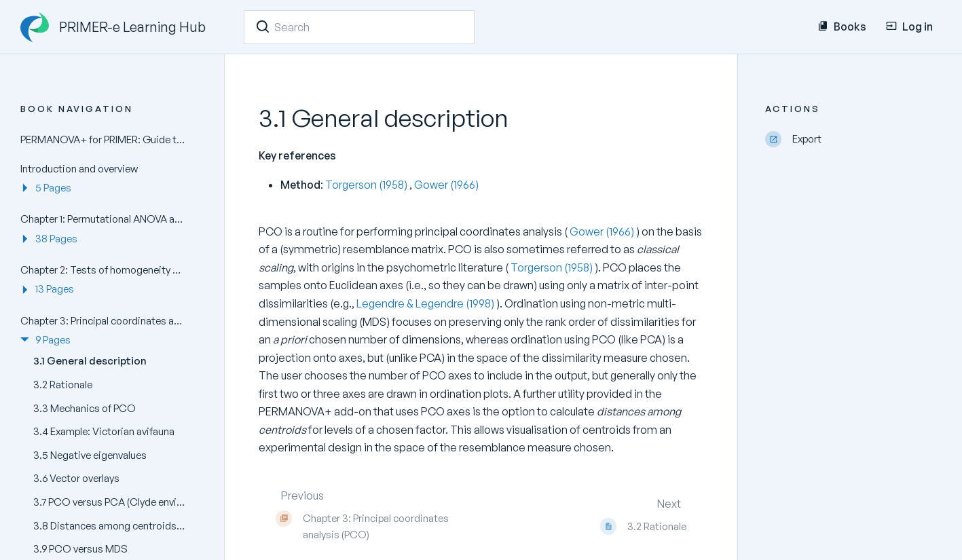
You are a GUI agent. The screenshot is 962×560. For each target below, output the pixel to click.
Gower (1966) (446, 185)
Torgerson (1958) (367, 185)
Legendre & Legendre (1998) (426, 303)
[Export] (853, 139)
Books (842, 26)
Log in (909, 26)
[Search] (263, 26)
